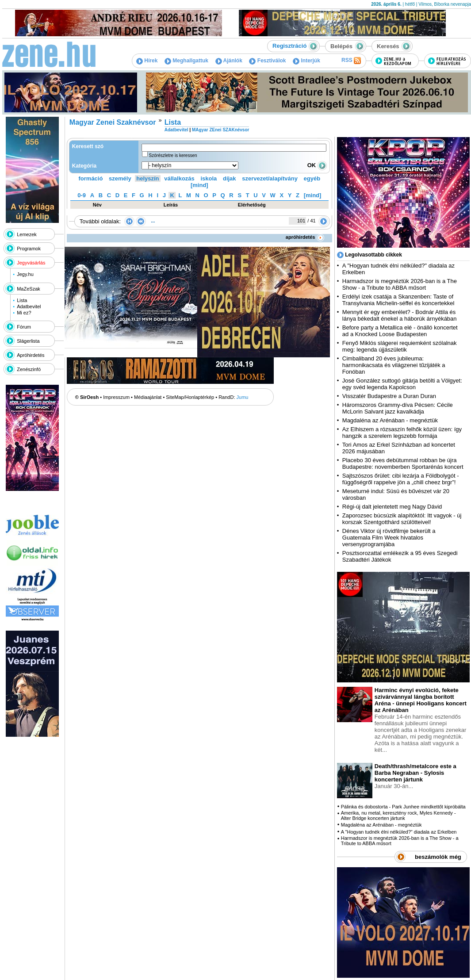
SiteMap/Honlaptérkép (190, 397)
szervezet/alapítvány (270, 178)
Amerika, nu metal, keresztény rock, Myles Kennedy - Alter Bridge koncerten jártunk (398, 815)
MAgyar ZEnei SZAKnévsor (220, 130)
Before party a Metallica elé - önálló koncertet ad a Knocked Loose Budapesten (400, 331)
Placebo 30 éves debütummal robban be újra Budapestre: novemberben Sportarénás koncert (403, 463)
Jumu (243, 397)
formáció (91, 178)
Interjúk (306, 61)
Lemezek (27, 234)
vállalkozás (179, 178)
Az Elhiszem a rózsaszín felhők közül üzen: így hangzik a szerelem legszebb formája (402, 433)
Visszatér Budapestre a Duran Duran (389, 396)
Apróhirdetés (31, 355)
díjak (230, 178)
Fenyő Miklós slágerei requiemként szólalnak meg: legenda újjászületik (400, 346)
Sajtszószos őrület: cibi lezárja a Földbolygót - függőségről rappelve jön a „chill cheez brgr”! (401, 479)
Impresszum (116, 397)
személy (120, 178)
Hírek (147, 61)
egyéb (312, 178)
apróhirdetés (305, 237)
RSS (351, 61)
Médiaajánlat (148, 397)
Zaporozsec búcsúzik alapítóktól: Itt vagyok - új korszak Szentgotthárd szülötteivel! (402, 519)
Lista (22, 300)
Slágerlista (28, 341)
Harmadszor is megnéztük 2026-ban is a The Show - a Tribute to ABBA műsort (400, 284)
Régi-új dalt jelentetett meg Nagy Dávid (392, 507)
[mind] (199, 185)
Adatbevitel (29, 306)
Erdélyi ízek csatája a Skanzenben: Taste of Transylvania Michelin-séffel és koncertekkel (398, 300)
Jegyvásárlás (31, 263)
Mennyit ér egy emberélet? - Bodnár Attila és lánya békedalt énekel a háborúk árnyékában (400, 315)
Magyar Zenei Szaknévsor (113, 122)
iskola (209, 178)
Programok (29, 249)
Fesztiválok (267, 61)
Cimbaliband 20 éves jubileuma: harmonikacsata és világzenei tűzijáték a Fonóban (394, 365)
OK (317, 165)
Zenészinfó (29, 369)
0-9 (82, 195)
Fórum (24, 327)
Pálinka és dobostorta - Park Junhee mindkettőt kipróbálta (403, 807)
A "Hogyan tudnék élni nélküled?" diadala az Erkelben (399, 832)
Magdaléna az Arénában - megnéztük (390, 420)
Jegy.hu (25, 274)
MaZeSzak (29, 289)
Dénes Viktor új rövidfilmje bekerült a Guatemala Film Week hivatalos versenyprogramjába (389, 538)
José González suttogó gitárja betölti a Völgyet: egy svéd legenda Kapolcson (402, 384)
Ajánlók (229, 61)
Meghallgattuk (186, 61)
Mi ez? (24, 313)
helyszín (147, 178)
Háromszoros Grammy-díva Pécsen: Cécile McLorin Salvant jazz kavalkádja (398, 408)
